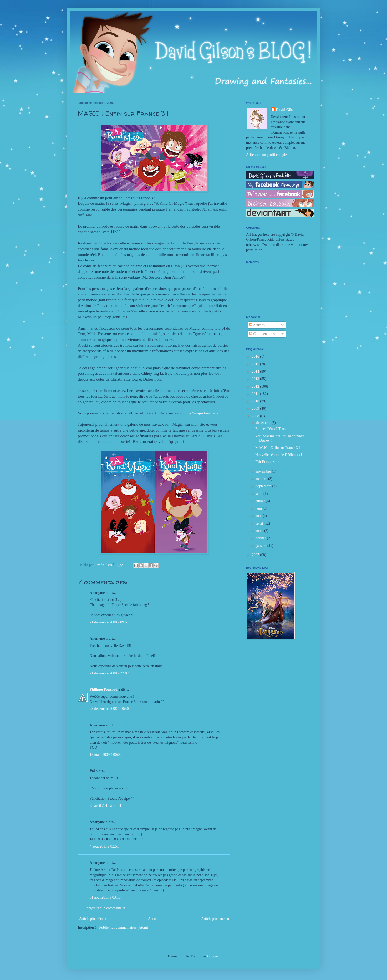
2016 (256, 356)
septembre (264, 486)
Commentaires (262, 334)
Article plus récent (93, 919)
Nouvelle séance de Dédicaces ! (279, 455)
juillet (261, 501)
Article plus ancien (215, 919)
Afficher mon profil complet (267, 155)
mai (259, 516)
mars (260, 531)
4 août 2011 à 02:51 (104, 846)
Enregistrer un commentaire (105, 908)
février (261, 538)
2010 (256, 401)
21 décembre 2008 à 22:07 (109, 673)
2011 (256, 394)
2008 (256, 416)
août (260, 494)
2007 (256, 555)
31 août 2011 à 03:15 (105, 897)
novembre (264, 471)
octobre (262, 479)
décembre (264, 423)
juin (259, 508)
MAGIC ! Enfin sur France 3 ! (278, 448)
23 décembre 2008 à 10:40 (109, 709)
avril (260, 523)
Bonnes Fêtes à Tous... (272, 429)
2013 (256, 379)
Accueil (154, 919)
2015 (256, 364)
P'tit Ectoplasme (267, 462)
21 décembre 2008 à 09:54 (109, 622)
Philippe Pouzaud (103, 689)
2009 (256, 409)
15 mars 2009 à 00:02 (106, 755)
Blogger (213, 956)
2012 (256, 386)
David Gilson (286, 110)
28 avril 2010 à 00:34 (105, 806)
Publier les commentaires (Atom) (124, 928)
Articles (257, 325)
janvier (262, 546)
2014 (256, 371)
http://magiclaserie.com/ (204, 413)
